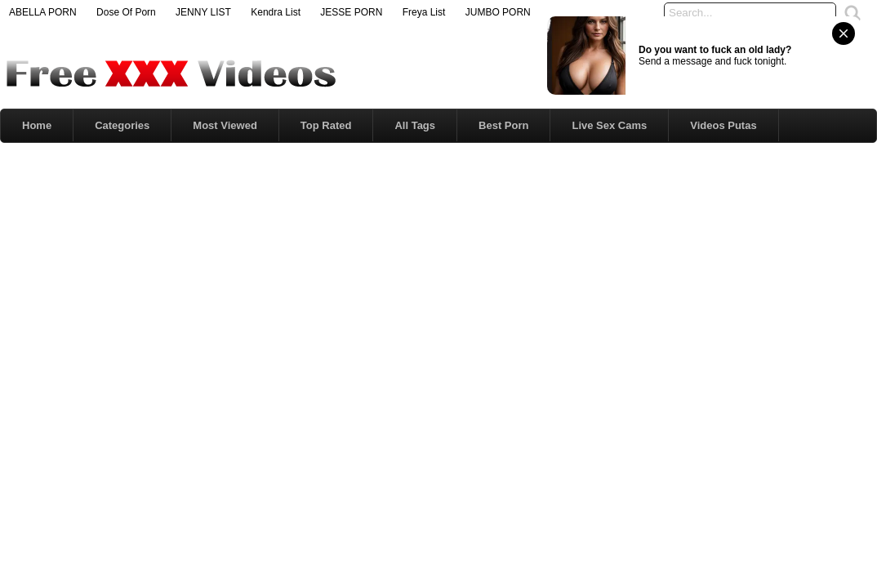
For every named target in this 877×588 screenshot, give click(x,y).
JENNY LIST (203, 12)
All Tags (415, 125)
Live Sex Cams (609, 125)
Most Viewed (225, 125)
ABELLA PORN (43, 12)
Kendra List (276, 12)
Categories (122, 125)
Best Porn (503, 125)
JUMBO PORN (498, 12)
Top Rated (326, 125)
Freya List (424, 12)
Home (37, 125)
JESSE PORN (351, 12)
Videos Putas (723, 125)
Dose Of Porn (126, 12)
